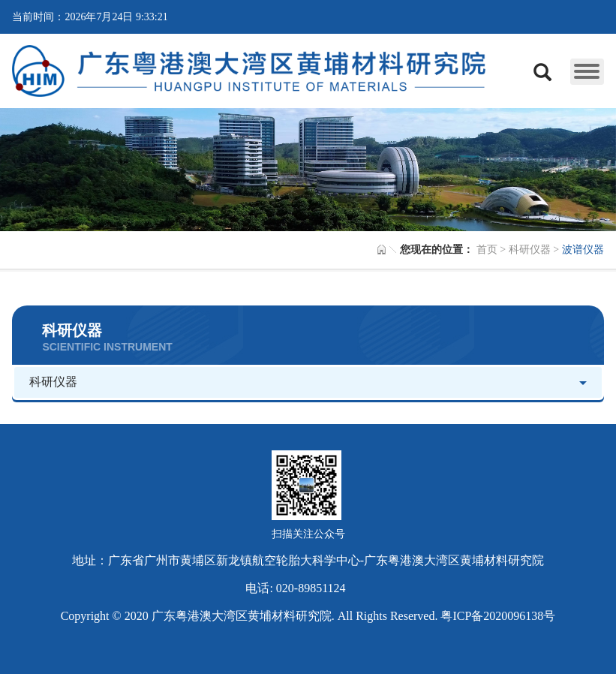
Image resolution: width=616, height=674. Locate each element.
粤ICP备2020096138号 (498, 616)
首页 (487, 250)
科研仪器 (530, 250)
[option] (308, 170)
